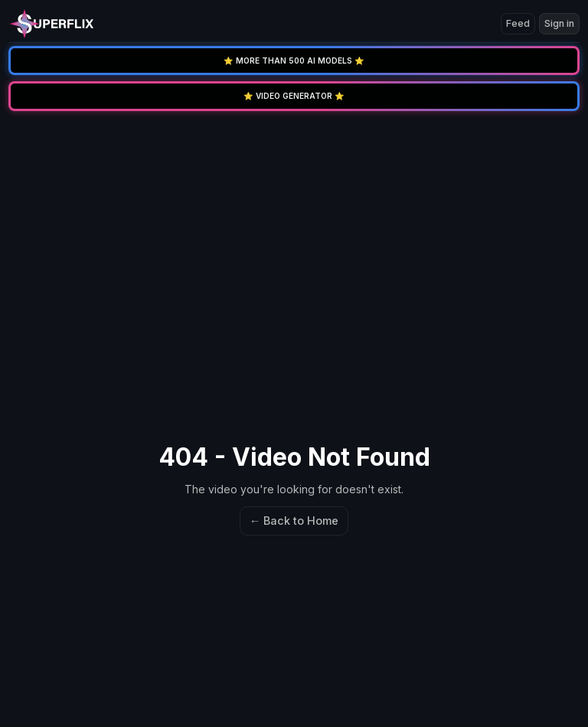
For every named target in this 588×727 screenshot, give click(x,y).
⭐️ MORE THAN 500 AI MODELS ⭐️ (294, 61)
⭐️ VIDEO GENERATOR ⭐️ (294, 96)
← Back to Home (294, 521)
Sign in (559, 23)
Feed (518, 23)
